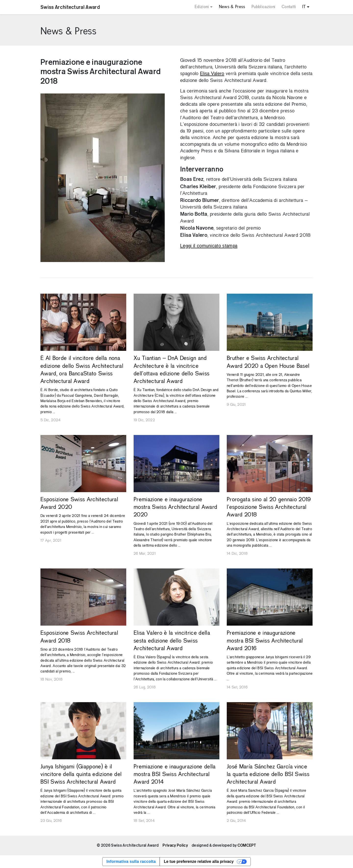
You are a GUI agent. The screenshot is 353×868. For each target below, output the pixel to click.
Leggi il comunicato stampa (209, 246)
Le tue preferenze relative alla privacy (199, 861)
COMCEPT (247, 845)
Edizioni (202, 7)
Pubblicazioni (263, 7)
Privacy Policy (175, 845)
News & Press (232, 7)
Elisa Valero (212, 74)
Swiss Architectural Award (70, 7)
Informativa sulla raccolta (131, 861)
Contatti (289, 7)
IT (304, 7)
